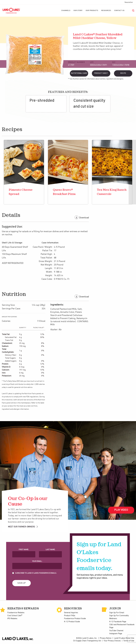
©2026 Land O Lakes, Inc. (87, 638)
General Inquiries (71, 613)
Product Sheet (101, 73)
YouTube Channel (116, 631)
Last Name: (50, 550)
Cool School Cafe (15, 616)
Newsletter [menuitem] (129, 2)
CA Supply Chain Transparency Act (87, 641)
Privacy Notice (106, 638)
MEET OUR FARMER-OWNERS (23, 527)
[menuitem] (66, 11)
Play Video (121, 510)
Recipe (123, 73)
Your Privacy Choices (112, 641)
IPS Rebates (12, 619)
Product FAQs (70, 616)
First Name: (24, 550)
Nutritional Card (79, 73)
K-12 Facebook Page (118, 622)
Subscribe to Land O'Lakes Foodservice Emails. (36, 573)
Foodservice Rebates (16, 613)
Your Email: (37, 561)
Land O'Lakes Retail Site (124, 638)
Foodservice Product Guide (75, 619)
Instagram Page (116, 634)
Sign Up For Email (117, 613)
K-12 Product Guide (72, 622)
